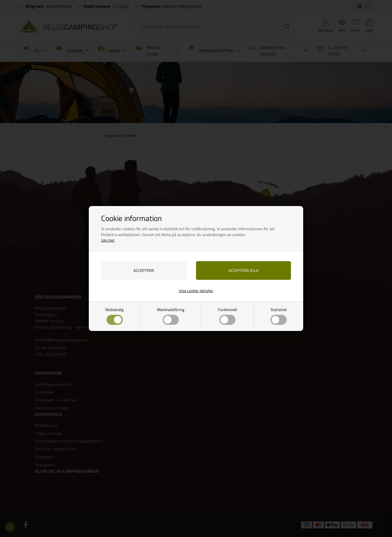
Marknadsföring (171, 316)
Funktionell (228, 316)
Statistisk (279, 316)
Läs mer (108, 240)
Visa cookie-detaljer (196, 291)
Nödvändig (115, 316)
